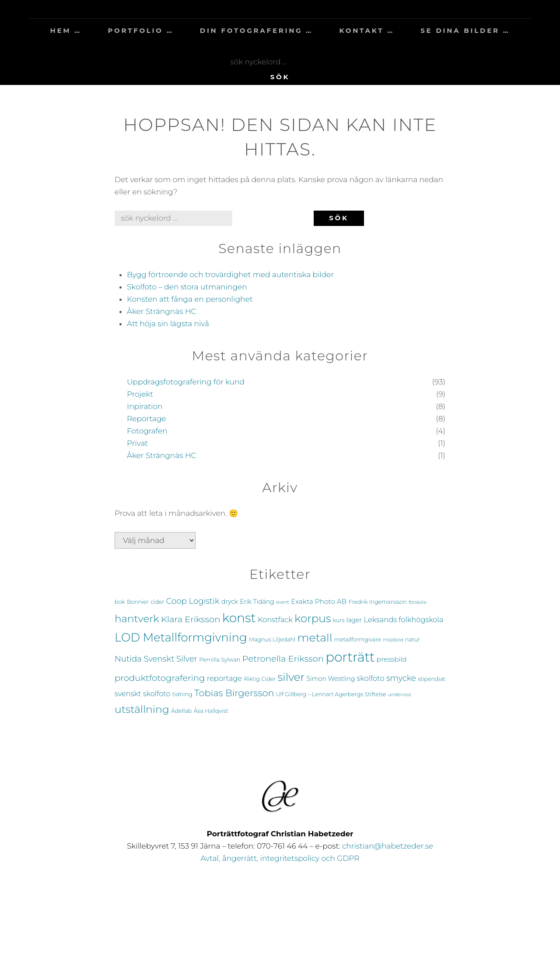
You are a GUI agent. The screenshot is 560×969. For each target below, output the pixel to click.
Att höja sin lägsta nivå (168, 324)
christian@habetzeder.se (388, 846)
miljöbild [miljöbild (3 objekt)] (393, 640)
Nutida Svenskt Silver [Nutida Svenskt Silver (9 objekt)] (156, 659)
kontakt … (366, 30)
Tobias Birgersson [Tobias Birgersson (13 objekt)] (234, 693)
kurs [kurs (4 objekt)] (339, 620)
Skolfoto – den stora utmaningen (187, 287)
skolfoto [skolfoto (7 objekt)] (371, 678)
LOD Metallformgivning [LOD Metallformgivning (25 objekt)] (181, 638)
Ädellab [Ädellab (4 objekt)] (181, 711)
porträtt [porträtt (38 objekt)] (350, 657)
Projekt (140, 394)
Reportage (146, 419)
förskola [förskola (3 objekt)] (418, 602)
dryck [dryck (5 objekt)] (230, 602)
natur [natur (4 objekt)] (413, 640)
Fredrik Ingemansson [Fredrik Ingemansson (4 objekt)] (378, 602)
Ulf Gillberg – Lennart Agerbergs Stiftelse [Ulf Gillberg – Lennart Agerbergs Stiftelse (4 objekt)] (331, 694)
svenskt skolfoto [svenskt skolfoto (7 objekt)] (143, 694)
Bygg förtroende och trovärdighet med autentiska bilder (230, 275)
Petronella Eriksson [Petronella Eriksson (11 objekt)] (283, 659)
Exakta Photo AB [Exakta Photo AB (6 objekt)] (319, 601)
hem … (66, 30)
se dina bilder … (465, 30)
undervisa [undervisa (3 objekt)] (399, 695)
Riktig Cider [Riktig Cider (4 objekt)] (260, 679)
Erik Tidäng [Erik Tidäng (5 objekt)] (257, 602)
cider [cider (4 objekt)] (157, 602)
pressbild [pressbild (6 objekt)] (392, 659)
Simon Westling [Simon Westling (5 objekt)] (331, 679)
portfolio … (140, 30)
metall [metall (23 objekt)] (315, 637)
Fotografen (147, 431)
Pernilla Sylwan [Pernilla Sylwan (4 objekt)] (220, 660)
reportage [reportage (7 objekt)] (224, 678)
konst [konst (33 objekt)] (239, 618)
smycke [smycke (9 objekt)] (401, 678)
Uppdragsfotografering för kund (186, 382)
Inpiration (145, 406)
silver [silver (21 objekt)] (291, 677)
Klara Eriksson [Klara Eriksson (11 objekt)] (191, 619)
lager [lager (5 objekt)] (354, 620)
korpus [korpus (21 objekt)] (313, 618)
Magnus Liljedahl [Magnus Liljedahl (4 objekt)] (272, 640)
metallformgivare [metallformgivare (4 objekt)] (358, 640)
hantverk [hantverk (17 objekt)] (137, 619)
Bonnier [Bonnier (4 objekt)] (138, 602)
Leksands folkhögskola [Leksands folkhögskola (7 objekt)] (404, 620)
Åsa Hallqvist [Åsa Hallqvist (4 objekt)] (211, 711)
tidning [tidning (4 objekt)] (182, 694)
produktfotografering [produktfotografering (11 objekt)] (160, 678)
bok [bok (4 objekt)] (120, 602)
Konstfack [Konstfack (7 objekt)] (275, 620)
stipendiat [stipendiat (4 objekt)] (432, 679)
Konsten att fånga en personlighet (190, 299)
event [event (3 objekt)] (283, 602)
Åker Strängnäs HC (162, 311)
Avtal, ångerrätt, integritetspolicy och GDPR (280, 858)
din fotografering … (256, 30)
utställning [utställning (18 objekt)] (142, 709)
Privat (137, 443)
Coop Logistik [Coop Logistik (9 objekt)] (193, 601)
